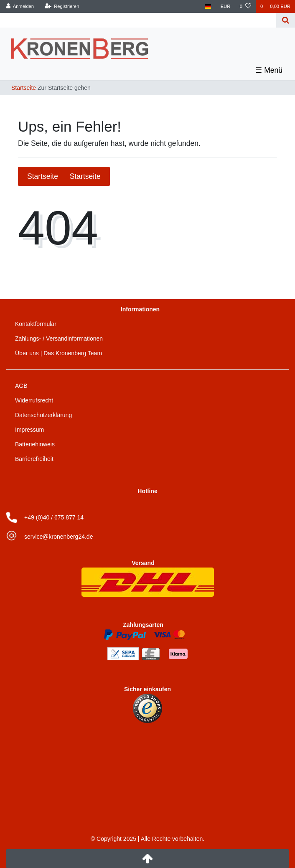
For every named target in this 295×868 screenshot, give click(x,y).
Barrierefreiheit (34, 459)
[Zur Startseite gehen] (48, 88)
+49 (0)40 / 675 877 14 (54, 517)
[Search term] (139, 20)
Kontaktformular (36, 324)
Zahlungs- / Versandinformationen (59, 339)
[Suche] (286, 20)
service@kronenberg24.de (58, 537)
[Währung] (226, 6)
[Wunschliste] (245, 6)
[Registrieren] (62, 6)
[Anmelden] (20, 6)
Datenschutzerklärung (43, 415)
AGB (21, 386)
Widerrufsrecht (34, 400)
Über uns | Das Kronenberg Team (58, 353)
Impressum (29, 430)
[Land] (208, 6)
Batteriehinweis (35, 444)
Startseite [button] (64, 176)
